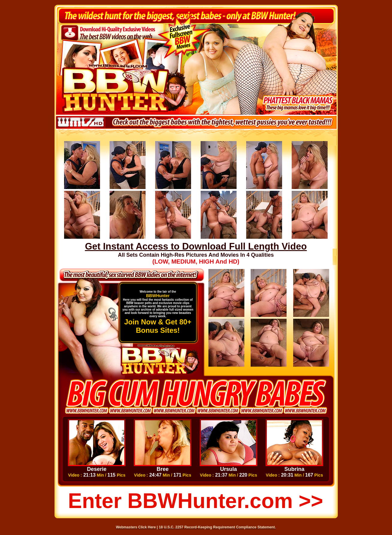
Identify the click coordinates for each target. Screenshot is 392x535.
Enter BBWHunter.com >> (196, 501)
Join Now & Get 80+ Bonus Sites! (158, 326)
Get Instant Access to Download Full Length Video (196, 246)
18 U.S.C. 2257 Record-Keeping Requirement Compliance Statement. (217, 527)
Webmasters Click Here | (137, 527)
